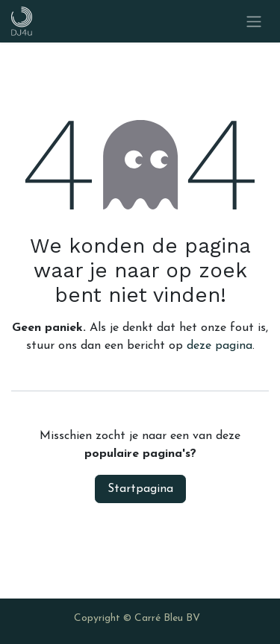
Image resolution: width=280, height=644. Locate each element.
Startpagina (140, 489)
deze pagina (220, 346)
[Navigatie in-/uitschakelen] (254, 21)
